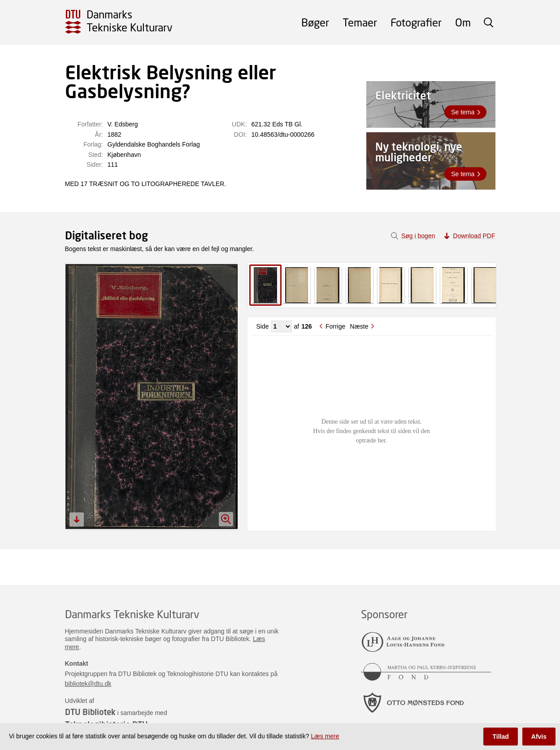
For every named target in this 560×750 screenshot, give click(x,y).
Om (463, 22)
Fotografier (416, 22)
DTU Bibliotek (90, 712)
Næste (359, 326)
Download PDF (474, 236)
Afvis (539, 737)
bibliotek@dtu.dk (88, 684)
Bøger (315, 22)
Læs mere (325, 736)
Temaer (360, 22)
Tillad (500, 737)
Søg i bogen (418, 236)
